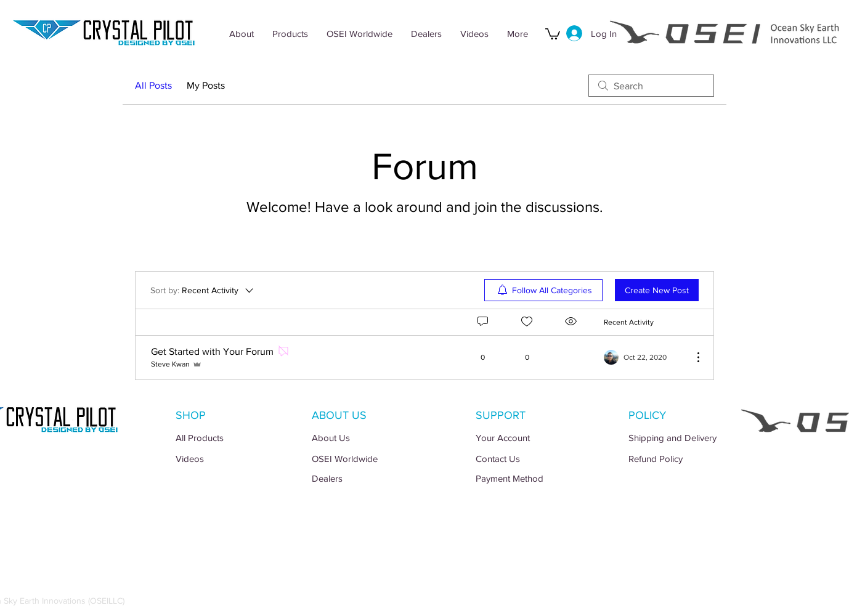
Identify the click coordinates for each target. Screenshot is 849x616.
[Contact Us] (531, 459)
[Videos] (231, 459)
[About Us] (368, 438)
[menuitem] (543, 290)
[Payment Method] (531, 478)
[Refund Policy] (684, 459)
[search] (651, 86)
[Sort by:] (203, 290)
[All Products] (231, 438)
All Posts (153, 85)
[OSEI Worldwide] (368, 459)
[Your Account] (531, 438)
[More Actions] (692, 357)
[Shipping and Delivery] (684, 438)
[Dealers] (368, 478)
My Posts (206, 85)
